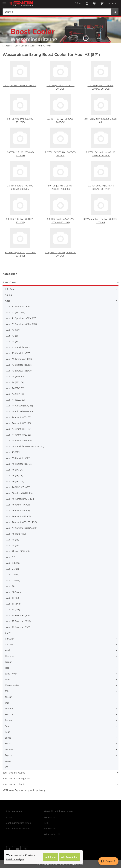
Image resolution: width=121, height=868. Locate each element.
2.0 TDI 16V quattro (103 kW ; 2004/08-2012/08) (101, 147)
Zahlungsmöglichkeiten (19, 823)
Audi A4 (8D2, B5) (15, 376)
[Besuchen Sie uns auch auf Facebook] (10, 849)
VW (7, 767)
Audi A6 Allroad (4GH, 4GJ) (20, 499)
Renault (9, 720)
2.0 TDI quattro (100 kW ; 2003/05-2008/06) (20, 180)
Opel (8, 703)
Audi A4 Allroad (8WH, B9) (20, 411)
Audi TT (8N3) (13, 604)
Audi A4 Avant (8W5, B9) (19, 441)
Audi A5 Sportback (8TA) (19, 464)
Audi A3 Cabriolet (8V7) (18, 353)
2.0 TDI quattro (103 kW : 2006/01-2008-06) (60, 180)
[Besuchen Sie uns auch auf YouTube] (17, 849)
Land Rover (11, 674)
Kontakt (10, 817)
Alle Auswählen (69, 857)
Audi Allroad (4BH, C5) (18, 551)
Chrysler (9, 639)
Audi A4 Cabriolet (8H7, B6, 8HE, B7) (25, 446)
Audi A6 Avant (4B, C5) (18, 510)
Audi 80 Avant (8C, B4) (18, 307)
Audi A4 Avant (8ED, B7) (19, 429)
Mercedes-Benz (13, 685)
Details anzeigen (15, 859)
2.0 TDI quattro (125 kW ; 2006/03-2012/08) (101, 180)
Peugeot (9, 709)
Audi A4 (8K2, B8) (15, 394)
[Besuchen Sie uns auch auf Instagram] (25, 849)
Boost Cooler (10, 282)
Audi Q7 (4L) (13, 575)
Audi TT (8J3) (13, 598)
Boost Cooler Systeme (14, 773)
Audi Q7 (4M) (13, 580)
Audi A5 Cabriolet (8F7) (18, 458)
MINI (8, 691)
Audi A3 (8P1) (13, 336)
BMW (8, 633)
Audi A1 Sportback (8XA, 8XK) (22, 324)
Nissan (9, 697)
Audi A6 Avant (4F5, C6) (18, 516)
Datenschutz (51, 817)
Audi (7, 301)
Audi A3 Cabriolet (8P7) (18, 347)
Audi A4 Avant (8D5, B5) (19, 417)
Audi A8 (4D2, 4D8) (16, 534)
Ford (7, 650)
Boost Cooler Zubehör (14, 784)
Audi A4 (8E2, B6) (15, 382)
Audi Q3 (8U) (13, 563)
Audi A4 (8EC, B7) (15, 388)
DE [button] (76, 3)
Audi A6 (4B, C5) (15, 475)
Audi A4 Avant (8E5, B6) (19, 423)
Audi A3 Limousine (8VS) (19, 359)
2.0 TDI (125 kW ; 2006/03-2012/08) (20, 147)
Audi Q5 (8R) (13, 569)
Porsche (9, 714)
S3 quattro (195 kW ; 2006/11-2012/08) (61, 247)
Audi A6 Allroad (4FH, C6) (19, 493)
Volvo (8, 761)
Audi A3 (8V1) (13, 341)
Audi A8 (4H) (13, 545)
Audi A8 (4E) (13, 540)
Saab (8, 726)
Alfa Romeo (11, 289)
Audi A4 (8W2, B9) (16, 400)
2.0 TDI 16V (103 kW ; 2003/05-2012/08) (60, 147)
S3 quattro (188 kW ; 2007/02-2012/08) (20, 247)
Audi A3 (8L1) (13, 330)
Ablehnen (50, 857)
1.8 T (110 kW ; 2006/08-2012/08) (20, 85)
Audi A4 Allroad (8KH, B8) (20, 406)
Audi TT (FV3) (13, 610)
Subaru (9, 749)
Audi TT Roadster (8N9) (18, 621)
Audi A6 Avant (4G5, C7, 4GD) (22, 522)
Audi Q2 (11, 557)
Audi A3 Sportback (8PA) (19, 365)
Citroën (9, 644)
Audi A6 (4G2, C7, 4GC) (18, 487)
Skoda (8, 738)
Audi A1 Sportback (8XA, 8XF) (21, 318)
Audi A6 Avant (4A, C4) (18, 505)
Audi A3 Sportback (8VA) (19, 371)
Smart (8, 744)
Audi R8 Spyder (14, 592)
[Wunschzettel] (94, 3)
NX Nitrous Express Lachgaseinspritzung (24, 790)
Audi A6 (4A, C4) (15, 470)
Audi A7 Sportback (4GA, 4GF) (22, 528)
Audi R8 (10, 586)
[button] (87, 3)
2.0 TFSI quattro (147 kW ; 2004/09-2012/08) (60, 214)
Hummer (10, 656)
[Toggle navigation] (4, 2)
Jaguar (8, 662)
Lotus (8, 679)
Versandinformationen (18, 829)
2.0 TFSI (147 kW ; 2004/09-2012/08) (20, 214)
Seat (7, 732)
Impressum (50, 829)
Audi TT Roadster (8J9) (18, 615)
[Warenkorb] (108, 3)
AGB (46, 823)
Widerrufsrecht (52, 834)
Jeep (7, 668)
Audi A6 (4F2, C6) (15, 481)
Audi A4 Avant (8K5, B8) (19, 435)
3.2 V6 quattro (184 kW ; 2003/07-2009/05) (101, 214)
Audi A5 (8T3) (13, 452)
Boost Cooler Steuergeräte (16, 778)
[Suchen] (57, 12)
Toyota (9, 755)
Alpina (8, 295)
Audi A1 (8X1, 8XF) (16, 312)
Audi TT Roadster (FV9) (18, 627)
